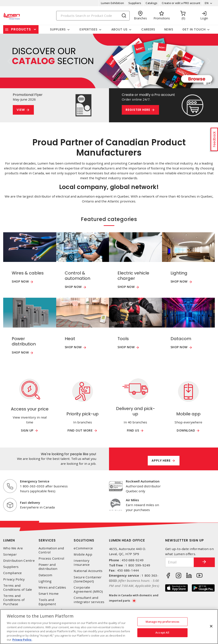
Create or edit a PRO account (181, 3)
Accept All (162, 632)
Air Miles (132, 500)
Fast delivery (30, 502)
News (169, 29)
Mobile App (83, 554)
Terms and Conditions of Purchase (14, 600)
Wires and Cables (52, 587)
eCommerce (83, 548)
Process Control (51, 558)
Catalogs (151, 3)
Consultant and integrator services (89, 600)
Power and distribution (48, 567)
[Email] (180, 562)
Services (47, 540)
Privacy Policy (14, 579)
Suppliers (135, 3)
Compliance (13, 573)
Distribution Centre (19, 561)
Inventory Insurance (82, 563)
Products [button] (21, 29)
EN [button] (207, 3)
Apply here (161, 461)
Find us (133, 431)
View (21, 110)
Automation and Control (51, 550)
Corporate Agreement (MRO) (88, 589)
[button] (9, 61)
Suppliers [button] (58, 29)
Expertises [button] (89, 29)
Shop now (20, 282)
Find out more (80, 431)
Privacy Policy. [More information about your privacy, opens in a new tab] (22, 640)
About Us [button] (119, 29)
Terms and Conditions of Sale (18, 588)
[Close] (211, 626)
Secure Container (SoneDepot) (88, 579)
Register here (138, 110)
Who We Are (13, 548)
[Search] (93, 16)
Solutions (84, 540)
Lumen (9, 540)
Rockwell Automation (143, 481)
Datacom (45, 575)
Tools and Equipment (47, 602)
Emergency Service (35, 481)
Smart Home (49, 594)
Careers (148, 29)
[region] (109, 627)
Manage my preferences (163, 622)
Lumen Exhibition (112, 3)
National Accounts (88, 571)
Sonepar (10, 554)
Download (186, 431)
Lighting (45, 581)
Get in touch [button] (194, 29)
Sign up (27, 431)
